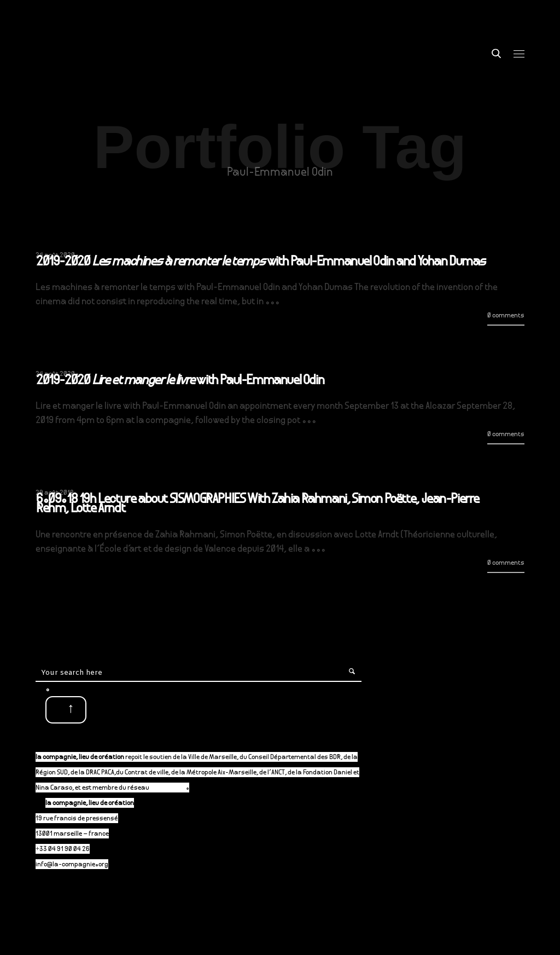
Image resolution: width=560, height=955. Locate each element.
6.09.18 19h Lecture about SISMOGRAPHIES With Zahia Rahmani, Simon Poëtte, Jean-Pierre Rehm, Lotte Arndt (258, 505)
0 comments (506, 316)
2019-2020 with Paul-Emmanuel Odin (180, 381)
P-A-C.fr (173, 788)
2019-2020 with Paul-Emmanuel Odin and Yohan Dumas (261, 263)
